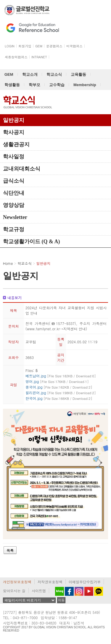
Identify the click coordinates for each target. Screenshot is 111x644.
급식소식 (14, 181)
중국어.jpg (59, 387)
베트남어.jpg (61, 376)
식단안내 (14, 193)
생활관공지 (16, 144)
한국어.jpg (59, 398)
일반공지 (14, 120)
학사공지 (14, 132)
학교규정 (14, 229)
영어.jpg (57, 381)
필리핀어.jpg (61, 393)
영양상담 (14, 205)
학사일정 (14, 157)
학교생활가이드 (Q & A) (32, 241)
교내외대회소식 (22, 169)
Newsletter (15, 217)
